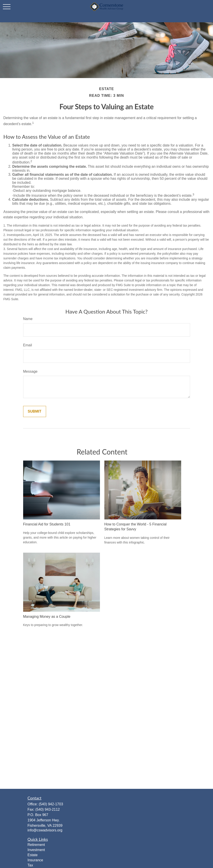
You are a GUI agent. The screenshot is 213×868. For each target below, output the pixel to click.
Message (30, 371)
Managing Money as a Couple (47, 617)
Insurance (35, 860)
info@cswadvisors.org (45, 830)
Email (28, 345)
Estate (33, 855)
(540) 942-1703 (51, 804)
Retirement (36, 845)
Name (28, 319)
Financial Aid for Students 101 (47, 524)
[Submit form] (35, 411)
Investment (36, 850)
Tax (30, 865)
